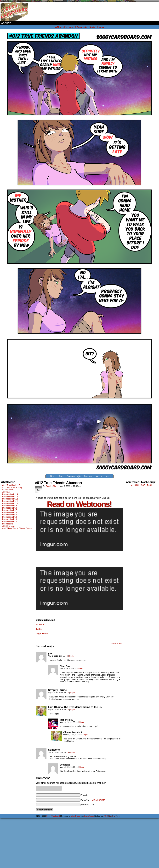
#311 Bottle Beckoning (12, 488)
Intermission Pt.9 (9, 506)
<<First (58, 27)
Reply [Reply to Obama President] (85, 735)
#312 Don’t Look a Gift (12, 485)
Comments (81, 27)
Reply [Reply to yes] (71, 656)
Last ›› (108, 476)
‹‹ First (51, 476)
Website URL (88, 805)
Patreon (40, 624)
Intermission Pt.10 (10, 503)
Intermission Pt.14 (10, 494)
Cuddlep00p (51, 486)
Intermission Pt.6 (9, 512)
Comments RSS (116, 643)
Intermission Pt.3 (9, 519)
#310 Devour (8, 490)
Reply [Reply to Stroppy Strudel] (73, 693)
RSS (106, 816)
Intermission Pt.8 (9, 508)
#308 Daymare (9, 526)
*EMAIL (93, 800)
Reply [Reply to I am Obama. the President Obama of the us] (73, 710)
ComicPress (89, 816)
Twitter (39, 629)
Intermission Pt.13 (10, 497)
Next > (92, 27)
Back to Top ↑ (114, 816)
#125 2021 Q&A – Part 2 (142, 485)
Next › (99, 476)
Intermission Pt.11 (10, 501)
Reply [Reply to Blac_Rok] (81, 668)
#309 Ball (6, 492)
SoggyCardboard (15, 12)
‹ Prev (60, 476)
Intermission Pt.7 (9, 510)
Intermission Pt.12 (10, 499)
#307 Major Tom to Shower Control (17, 528)
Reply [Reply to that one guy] (82, 722)
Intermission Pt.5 (9, 515)
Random (88, 476)
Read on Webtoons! (79, 504)
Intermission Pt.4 (9, 517)
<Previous (68, 27)
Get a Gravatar (98, 800)
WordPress (75, 816)
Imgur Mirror (42, 634)
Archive (6, 23)
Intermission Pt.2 (9, 522)
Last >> (101, 27)
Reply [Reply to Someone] (73, 752)
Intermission (8, 524)
